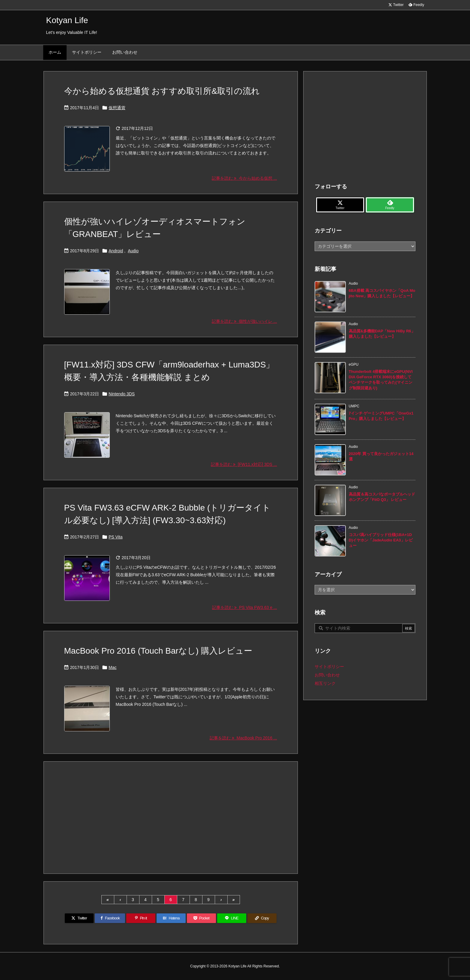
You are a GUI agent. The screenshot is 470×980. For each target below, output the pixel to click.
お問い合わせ (327, 675)
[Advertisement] (171, 817)
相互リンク (325, 683)
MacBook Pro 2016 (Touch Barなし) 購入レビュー (158, 651)
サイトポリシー (329, 667)
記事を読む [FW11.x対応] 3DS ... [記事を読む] (244, 464)
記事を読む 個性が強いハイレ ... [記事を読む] (244, 321)
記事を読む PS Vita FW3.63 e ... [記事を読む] (244, 607)
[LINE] (232, 918)
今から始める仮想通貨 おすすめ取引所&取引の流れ (162, 91)
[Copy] (262, 918)
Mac (112, 667)
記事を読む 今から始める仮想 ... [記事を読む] (244, 178)
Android (116, 251)
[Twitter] (79, 918)
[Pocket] (201, 918)
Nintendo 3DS (122, 394)
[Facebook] (110, 918)
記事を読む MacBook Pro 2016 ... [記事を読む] (243, 738)
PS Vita (115, 537)
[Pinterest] (141, 918)
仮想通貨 (117, 108)
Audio (133, 251)
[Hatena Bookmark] (171, 918)
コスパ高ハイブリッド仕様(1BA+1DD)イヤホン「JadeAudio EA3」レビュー (381, 540)
